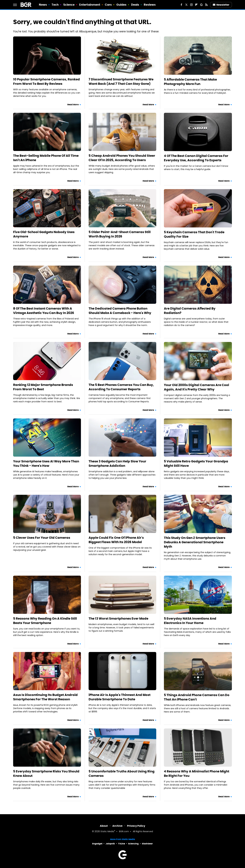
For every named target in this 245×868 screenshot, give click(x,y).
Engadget (97, 844)
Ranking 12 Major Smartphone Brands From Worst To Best (43, 387)
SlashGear (147, 844)
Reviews (150, 5)
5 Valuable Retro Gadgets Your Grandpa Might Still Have (196, 463)
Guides (121, 5)
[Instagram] (191, 5)
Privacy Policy (136, 826)
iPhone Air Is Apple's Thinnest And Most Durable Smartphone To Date (120, 697)
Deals (135, 5)
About (104, 826)
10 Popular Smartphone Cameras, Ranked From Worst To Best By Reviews (46, 81)
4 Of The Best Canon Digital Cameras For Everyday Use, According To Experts (196, 158)
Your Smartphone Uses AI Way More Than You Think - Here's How (46, 463)
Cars (108, 5)
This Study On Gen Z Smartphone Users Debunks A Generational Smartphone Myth (195, 542)
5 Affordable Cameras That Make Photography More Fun (190, 82)
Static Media (107, 832)
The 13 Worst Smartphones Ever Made (118, 619)
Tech (55, 5)
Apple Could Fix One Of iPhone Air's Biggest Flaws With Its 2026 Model (116, 540)
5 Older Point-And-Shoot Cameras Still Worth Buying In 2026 (120, 234)
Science (69, 5)
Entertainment (90, 5)
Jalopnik (110, 844)
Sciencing (133, 844)
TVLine (122, 844)
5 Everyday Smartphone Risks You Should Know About (46, 774)
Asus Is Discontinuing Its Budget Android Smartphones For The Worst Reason (45, 697)
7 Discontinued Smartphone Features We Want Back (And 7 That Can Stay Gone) (121, 81)
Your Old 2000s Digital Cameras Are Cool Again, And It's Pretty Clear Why (196, 387)
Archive (117, 826)
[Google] (201, 5)
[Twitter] (186, 5)
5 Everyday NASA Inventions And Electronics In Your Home (190, 621)
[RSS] (206, 5)
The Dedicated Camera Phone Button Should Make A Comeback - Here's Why (120, 311)
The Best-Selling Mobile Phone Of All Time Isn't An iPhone (46, 158)
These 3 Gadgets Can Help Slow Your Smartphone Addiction (117, 463)
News (43, 5)
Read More (73, 105)
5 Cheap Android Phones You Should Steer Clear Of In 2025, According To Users (122, 158)
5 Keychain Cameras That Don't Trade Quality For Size (194, 234)
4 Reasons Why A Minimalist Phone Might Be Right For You (197, 774)
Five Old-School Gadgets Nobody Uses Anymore (44, 234)
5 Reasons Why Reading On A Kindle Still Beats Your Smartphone (45, 621)
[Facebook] (181, 5)
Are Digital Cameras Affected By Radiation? (190, 311)
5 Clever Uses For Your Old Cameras (42, 538)
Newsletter (221, 5)
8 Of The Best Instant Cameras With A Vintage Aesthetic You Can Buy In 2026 (44, 311)
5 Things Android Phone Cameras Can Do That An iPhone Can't (197, 697)
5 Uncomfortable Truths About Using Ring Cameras (122, 774)
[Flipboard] (196, 5)
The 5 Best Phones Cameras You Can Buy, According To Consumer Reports (121, 387)
